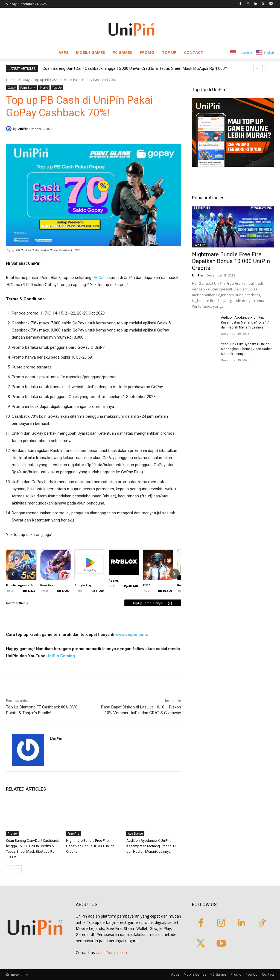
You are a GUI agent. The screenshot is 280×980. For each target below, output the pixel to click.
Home (11, 80)
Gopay (24, 80)
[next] (266, 69)
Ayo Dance (135, 834)
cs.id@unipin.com (113, 952)
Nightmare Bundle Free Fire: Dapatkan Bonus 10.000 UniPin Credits (90, 846)
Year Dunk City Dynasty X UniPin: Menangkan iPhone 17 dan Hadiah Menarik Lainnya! (247, 349)
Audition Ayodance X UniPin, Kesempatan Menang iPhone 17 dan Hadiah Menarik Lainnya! (151, 846)
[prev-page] (9, 869)
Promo (44, 88)
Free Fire (74, 834)
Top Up (57, 88)
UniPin (23, 129)
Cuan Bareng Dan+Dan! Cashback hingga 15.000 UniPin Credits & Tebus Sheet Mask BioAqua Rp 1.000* (135, 68)
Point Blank (28, 88)
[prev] (257, 69)
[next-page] (18, 869)
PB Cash (100, 278)
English (269, 52)
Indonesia (245, 52)
